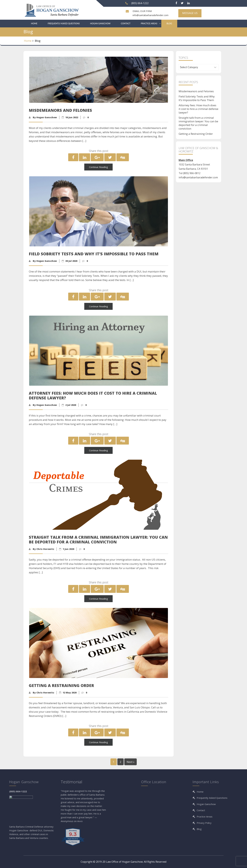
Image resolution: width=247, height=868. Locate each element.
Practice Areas (149, 23)
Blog (169, 23)
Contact (126, 23)
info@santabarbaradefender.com (151, 15)
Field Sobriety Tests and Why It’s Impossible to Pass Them (197, 98)
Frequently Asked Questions (64, 23)
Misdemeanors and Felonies (196, 91)
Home (34, 23)
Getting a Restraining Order (196, 134)
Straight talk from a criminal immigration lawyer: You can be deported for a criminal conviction (198, 123)
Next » (131, 762)
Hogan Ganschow (100, 23)
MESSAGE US (190, 13)
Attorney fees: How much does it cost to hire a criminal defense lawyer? (198, 109)
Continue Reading (98, 167)
